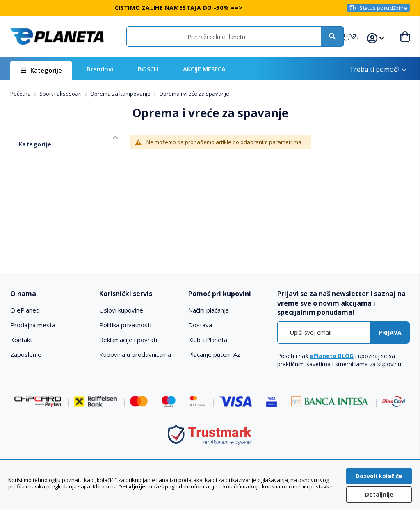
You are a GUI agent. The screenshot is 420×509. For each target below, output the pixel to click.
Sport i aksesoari (61, 94)
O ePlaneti (25, 310)
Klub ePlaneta (208, 340)
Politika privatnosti (125, 325)
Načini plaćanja (209, 310)
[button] (360, 37)
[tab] (51, 294)
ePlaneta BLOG (332, 356)
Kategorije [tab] (25, 136)
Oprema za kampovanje (121, 94)
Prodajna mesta (33, 325)
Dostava (200, 325)
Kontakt (21, 340)
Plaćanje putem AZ (215, 354)
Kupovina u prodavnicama (135, 354)
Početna (21, 94)
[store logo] (57, 36)
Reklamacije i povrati (128, 340)
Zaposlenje (26, 354)
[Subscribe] (390, 332)
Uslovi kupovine (121, 310)
